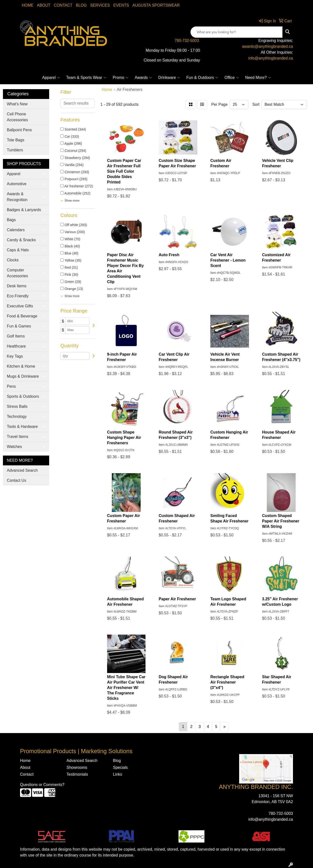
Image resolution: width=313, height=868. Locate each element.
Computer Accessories (17, 273)
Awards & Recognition (17, 197)
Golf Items (16, 336)
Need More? (258, 78)
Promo (121, 78)
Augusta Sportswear (156, 5)
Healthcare (16, 346)
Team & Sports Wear (86, 78)
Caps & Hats (18, 250)
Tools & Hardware (22, 427)
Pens (11, 386)
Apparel (51, 78)
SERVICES (100, 5)
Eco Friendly (18, 296)
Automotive (17, 184)
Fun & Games (19, 326)
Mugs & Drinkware (23, 376)
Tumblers (15, 150)
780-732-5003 (187, 41)
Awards (143, 78)
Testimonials (77, 774)
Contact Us (17, 480)
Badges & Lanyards (24, 210)
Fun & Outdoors (202, 78)
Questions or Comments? (42, 785)
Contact (63, 5)
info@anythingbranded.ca (271, 58)
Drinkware (169, 78)
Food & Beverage (22, 316)
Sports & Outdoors (23, 396)
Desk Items (17, 286)
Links (117, 774)
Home (28, 5)
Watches (14, 447)
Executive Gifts (20, 306)
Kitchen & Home (21, 366)
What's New (17, 104)
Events (121, 5)
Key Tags (15, 356)
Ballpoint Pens (19, 130)
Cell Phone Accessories (17, 117)
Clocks (13, 260)
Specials (120, 767)
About (44, 5)
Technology (17, 416)
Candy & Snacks (21, 240)
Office (232, 78)
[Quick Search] (237, 32)
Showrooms (77, 767)
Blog (81, 5)
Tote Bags (16, 140)
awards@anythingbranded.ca (268, 46)
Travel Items (17, 437)
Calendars (16, 230)
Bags (11, 220)
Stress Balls (17, 406)
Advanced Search (22, 470)
